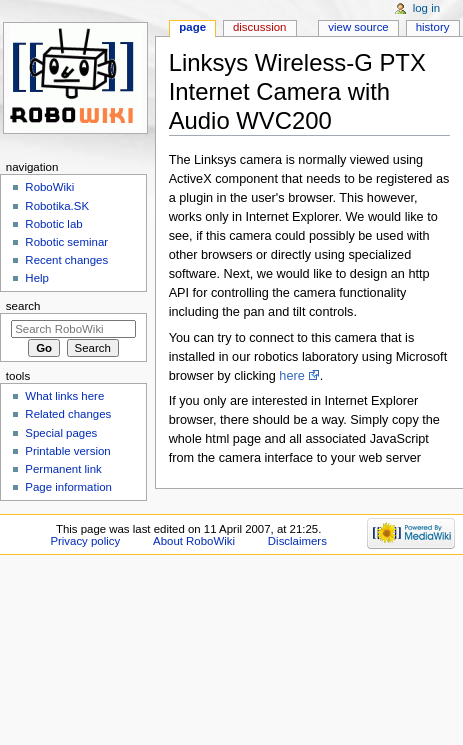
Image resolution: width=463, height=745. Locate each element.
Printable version (67, 451)
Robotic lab (53, 224)
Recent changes (66, 260)
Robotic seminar (66, 242)
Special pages (61, 433)
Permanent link (63, 469)
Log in (426, 8)
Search (23, 306)
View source (358, 27)
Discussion (259, 27)
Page (192, 27)
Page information (68, 487)
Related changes (68, 414)
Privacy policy (85, 541)
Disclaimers (297, 541)
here (291, 376)
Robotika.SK (57, 206)
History (433, 27)
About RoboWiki (194, 541)
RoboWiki (49, 187)
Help (37, 278)
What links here (64, 396)
